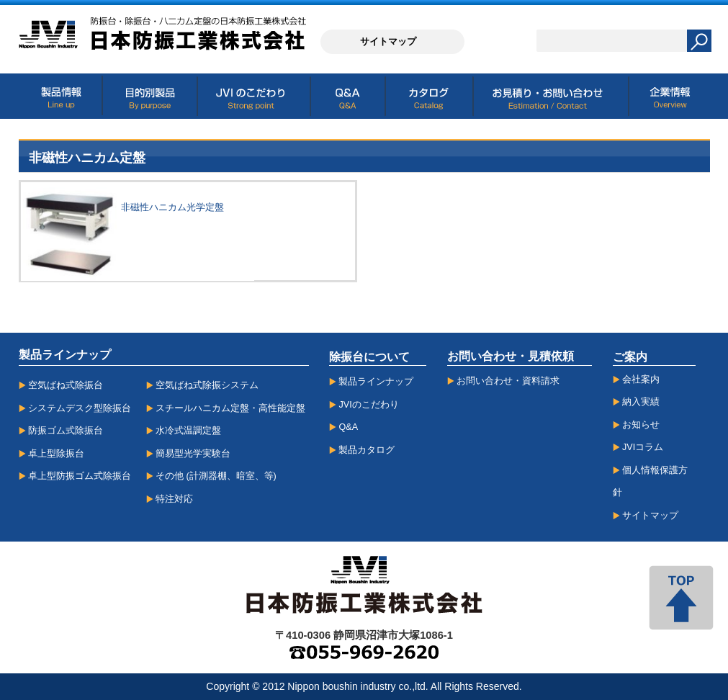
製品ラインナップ (376, 382)
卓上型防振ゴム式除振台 (80, 476)
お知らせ (641, 425)
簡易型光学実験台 (193, 454)
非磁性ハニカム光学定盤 (172, 207)
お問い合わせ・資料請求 (508, 381)
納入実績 (641, 402)
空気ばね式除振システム (207, 385)
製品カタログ (367, 450)
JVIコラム (643, 447)
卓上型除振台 (56, 454)
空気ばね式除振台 (66, 385)
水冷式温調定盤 (188, 431)
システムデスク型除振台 (80, 408)
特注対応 (174, 499)
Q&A (348, 427)
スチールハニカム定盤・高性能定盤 (230, 408)
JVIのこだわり (368, 405)
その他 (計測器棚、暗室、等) (216, 476)
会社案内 (641, 380)
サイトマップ (650, 516)
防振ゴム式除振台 (66, 431)
